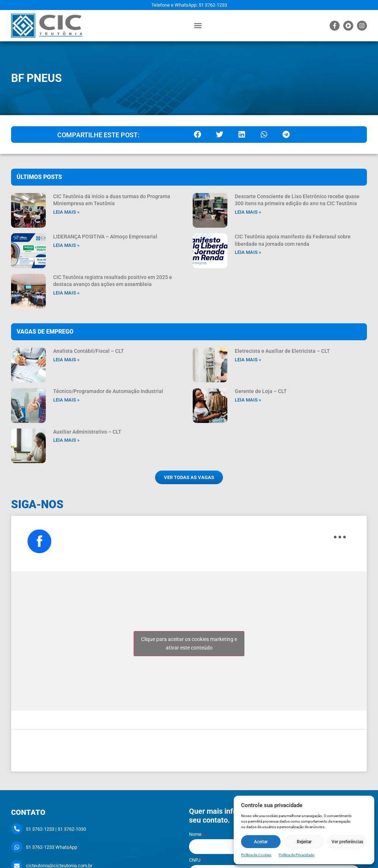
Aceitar (261, 842)
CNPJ (195, 860)
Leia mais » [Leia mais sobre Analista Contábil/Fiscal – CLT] (66, 360)
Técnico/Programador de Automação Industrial (108, 391)
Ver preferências (347, 842)
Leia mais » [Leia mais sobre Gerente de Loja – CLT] (248, 400)
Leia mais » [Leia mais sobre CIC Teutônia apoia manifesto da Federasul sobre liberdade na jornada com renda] (248, 252)
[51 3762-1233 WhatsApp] (17, 847)
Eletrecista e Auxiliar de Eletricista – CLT (282, 351)
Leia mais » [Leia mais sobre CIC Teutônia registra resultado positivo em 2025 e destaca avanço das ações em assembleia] (66, 293)
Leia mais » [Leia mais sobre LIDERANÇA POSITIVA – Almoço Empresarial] (66, 245)
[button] (198, 26)
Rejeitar (304, 842)
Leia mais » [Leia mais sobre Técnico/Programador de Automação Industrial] (66, 400)
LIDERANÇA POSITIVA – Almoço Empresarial (105, 237)
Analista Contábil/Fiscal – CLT (89, 351)
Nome (196, 834)
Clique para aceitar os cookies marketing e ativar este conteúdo (189, 643)
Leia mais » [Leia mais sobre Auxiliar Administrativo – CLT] (66, 440)
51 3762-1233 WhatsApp (51, 847)
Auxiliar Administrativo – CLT (87, 432)
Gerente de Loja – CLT (261, 391)
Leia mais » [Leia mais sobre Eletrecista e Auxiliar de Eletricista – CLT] (248, 360)
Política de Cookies (256, 855)
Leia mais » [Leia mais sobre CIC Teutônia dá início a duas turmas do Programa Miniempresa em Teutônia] (66, 212)
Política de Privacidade (296, 855)
